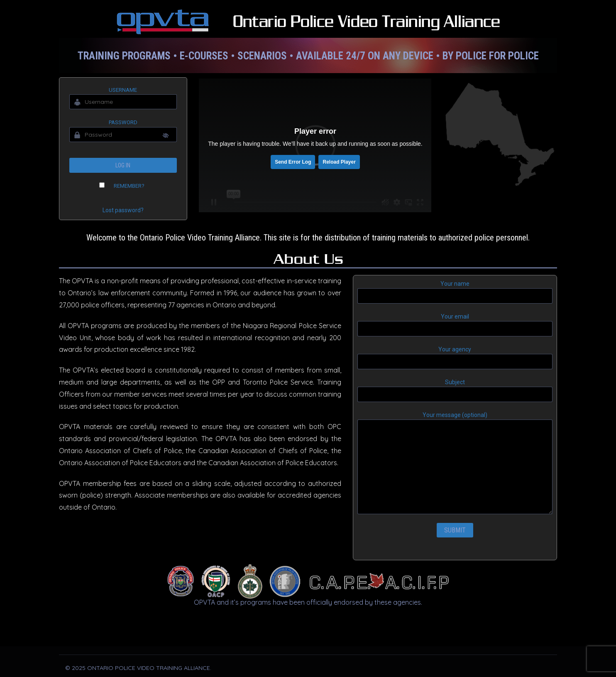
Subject (455, 390)
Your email (455, 325)
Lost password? (123, 210)
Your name (455, 292)
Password (123, 122)
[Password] (123, 135)
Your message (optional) (455, 463)
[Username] (123, 102)
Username (123, 90)
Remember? (129, 186)
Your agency (455, 358)
